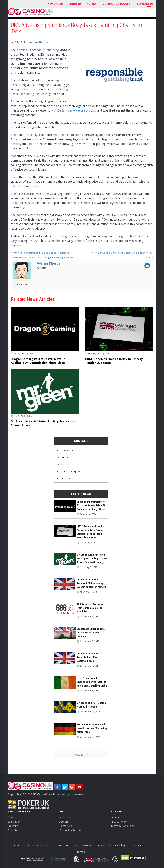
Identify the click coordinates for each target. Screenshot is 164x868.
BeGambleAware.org (71, 110)
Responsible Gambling (112, 845)
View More (81, 755)
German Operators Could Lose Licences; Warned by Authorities (92, 728)
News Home (55, 4)
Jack (31, 354)
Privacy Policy (119, 822)
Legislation (14, 822)
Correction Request (117, 4)
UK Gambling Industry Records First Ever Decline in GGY (89, 657)
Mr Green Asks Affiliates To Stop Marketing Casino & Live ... (43, 423)
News (11, 817)
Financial (13, 830)
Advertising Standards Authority (38, 50)
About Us (75, 4)
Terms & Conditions (123, 826)
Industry (13, 826)
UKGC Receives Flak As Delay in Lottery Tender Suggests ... (114, 361)
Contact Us (64, 478)
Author (92, 4)
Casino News (65, 450)
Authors (62, 464)
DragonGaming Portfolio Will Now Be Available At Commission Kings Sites (38, 361)
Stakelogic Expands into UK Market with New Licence (91, 633)
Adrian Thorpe (39, 42)
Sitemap (116, 817)
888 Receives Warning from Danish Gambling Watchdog (90, 608)
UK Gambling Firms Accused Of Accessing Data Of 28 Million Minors (91, 583)
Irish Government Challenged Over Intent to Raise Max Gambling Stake (92, 682)
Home (18, 845)
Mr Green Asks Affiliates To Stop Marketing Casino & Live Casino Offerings (92, 558)
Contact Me (21, 284)
